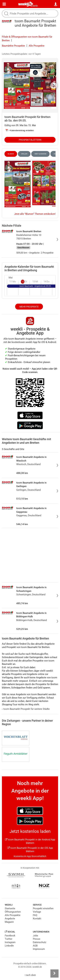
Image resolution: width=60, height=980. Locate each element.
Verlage (37, 912)
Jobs (36, 936)
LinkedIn (9, 946)
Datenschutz (39, 942)
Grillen (24, 154)
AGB (35, 946)
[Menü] (4, 4)
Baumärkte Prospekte (13, 46)
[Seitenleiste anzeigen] (54, 973)
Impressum (39, 949)
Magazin (9, 922)
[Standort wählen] (56, 4)
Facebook (10, 936)
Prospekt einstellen (43, 908)
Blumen (11, 154)
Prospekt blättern (30, 140)
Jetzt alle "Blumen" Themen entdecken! (35, 214)
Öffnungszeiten (13, 912)
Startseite (10, 908)
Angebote (10, 919)
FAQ (35, 915)
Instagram (10, 942)
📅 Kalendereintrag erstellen (20, 130)
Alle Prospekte (37, 46)
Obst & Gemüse (40, 154)
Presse (37, 939)
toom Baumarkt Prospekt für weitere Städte (26, 709)
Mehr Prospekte (29, 307)
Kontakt (37, 919)
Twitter (9, 939)
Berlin (35, 6)
